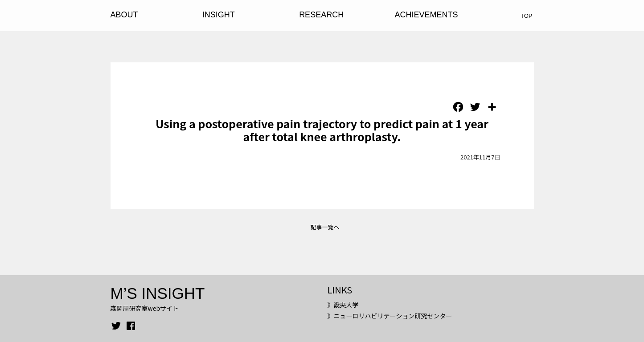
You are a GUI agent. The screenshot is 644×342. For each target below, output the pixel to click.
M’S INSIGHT (158, 293)
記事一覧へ (325, 227)
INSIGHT (219, 15)
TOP (527, 16)
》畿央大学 (343, 305)
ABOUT (124, 15)
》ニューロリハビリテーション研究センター (390, 316)
